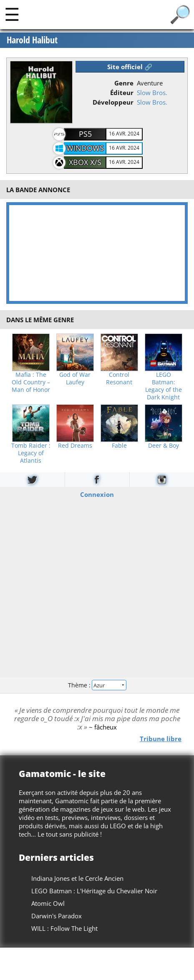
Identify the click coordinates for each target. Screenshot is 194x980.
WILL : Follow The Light (64, 928)
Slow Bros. (152, 93)
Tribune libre (161, 738)
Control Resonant (119, 378)
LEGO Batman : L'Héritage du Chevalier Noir (94, 891)
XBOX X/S (85, 162)
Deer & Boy (164, 446)
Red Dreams (75, 446)
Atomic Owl (48, 903)
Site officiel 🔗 (130, 67)
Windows (85, 148)
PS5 (85, 134)
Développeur (113, 102)
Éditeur (122, 93)
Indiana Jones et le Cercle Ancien (77, 878)
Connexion (97, 494)
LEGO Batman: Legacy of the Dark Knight (164, 386)
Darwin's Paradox (57, 916)
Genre (124, 83)
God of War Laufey (75, 378)
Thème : (97, 685)
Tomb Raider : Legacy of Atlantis (31, 453)
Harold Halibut (32, 40)
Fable (119, 446)
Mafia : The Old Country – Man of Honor (31, 382)
